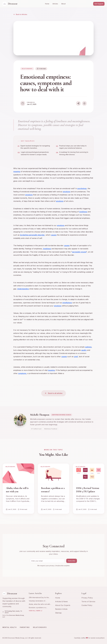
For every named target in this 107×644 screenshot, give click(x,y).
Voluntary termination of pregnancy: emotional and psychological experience (38, 601)
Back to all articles (54, 393)
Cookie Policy (87, 605)
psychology (82, 188)
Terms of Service (88, 602)
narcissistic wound (79, 252)
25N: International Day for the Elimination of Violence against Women (39, 598)
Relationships (40, 627)
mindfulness (67, 303)
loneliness (83, 212)
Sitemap (58, 613)
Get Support (99, 4)
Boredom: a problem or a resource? (37, 608)
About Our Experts (63, 605)
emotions (67, 192)
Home (47, 4)
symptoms (22, 373)
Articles (55, 4)
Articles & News (61, 602)
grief (76, 357)
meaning (17, 172)
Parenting (25, 627)
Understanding (23, 289)
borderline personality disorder (32, 235)
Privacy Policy (87, 598)
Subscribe (72, 561)
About (63, 4)
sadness (88, 347)
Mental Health (10, 627)
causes (54, 235)
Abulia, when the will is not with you (39, 604)
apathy (84, 350)
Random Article (61, 609)
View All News (36, 611)
